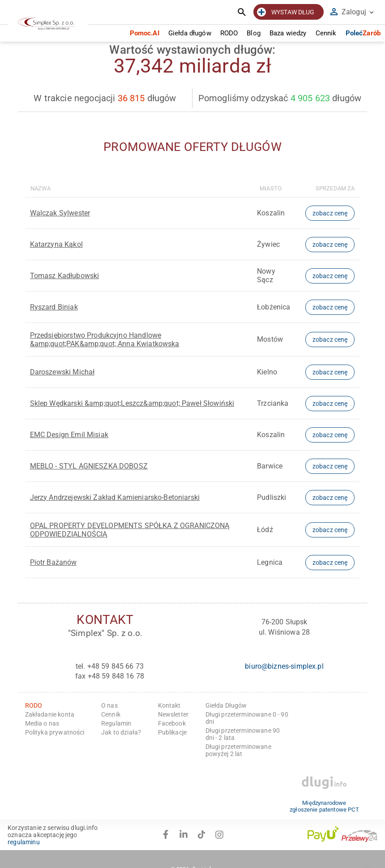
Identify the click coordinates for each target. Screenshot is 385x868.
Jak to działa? (121, 732)
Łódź (265, 530)
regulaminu (24, 842)
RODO (229, 33)
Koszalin (271, 213)
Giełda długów (190, 33)
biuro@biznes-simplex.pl (284, 666)
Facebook (172, 723)
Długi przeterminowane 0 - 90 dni (247, 718)
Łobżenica (274, 307)
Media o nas (42, 723)
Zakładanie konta (50, 714)
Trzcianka (273, 403)
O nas (109, 705)
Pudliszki (272, 497)
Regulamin (116, 723)
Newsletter (173, 714)
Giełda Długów (226, 705)
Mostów (270, 339)
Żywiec (268, 244)
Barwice (270, 466)
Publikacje (173, 732)
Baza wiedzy (288, 33)
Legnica (270, 562)
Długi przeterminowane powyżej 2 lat (238, 750)
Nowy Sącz (266, 275)
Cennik (326, 33)
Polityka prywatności (55, 732)
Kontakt (169, 705)
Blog (254, 33)
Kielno (267, 372)
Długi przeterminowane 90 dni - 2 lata (243, 734)
